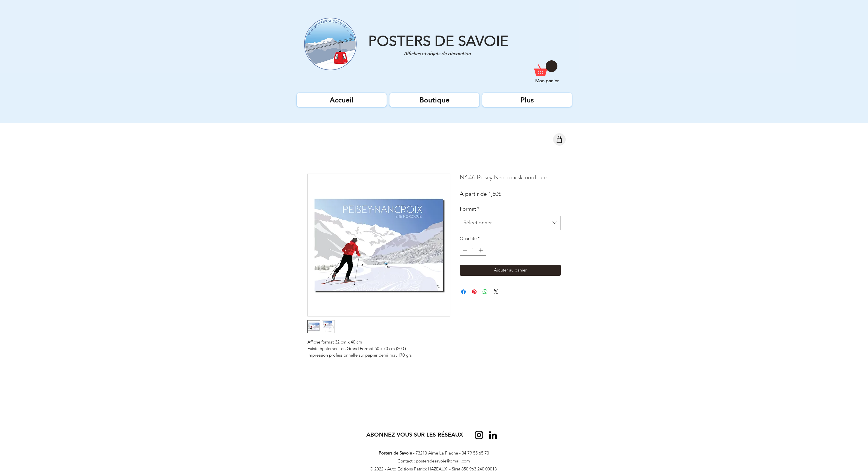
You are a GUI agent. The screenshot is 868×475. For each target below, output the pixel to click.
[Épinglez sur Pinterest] (474, 292)
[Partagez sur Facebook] (463, 292)
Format (470, 209)
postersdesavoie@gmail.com (443, 461)
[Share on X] (496, 292)
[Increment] (481, 250)
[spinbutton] (473, 250)
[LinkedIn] (493, 435)
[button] (546, 68)
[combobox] (510, 223)
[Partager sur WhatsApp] (485, 292)
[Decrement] (464, 250)
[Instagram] (479, 435)
